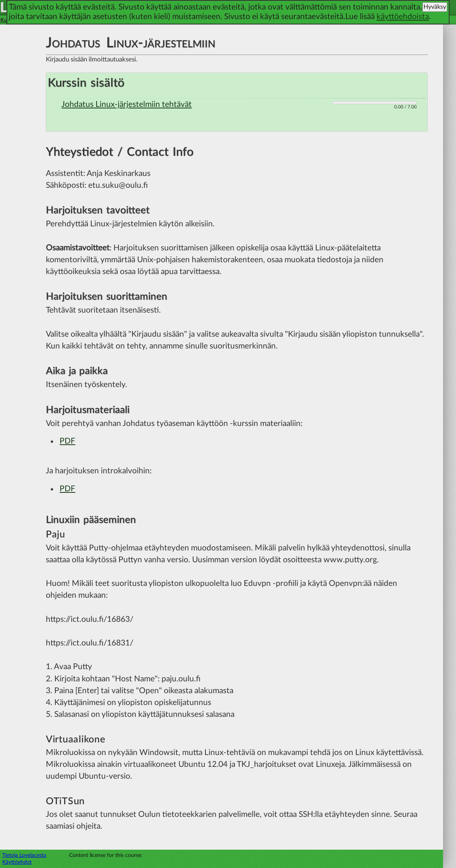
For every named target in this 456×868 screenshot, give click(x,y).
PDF (67, 441)
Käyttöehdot (17, 862)
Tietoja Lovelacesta (24, 855)
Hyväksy (435, 7)
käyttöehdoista (403, 17)
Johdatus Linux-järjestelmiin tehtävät (127, 104)
